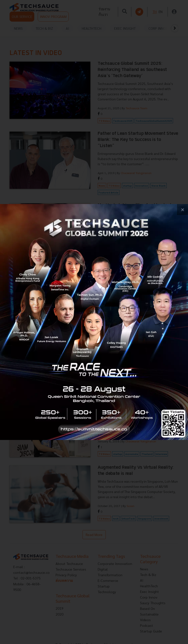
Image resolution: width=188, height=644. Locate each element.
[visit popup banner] (94, 322)
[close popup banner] (182, 210)
